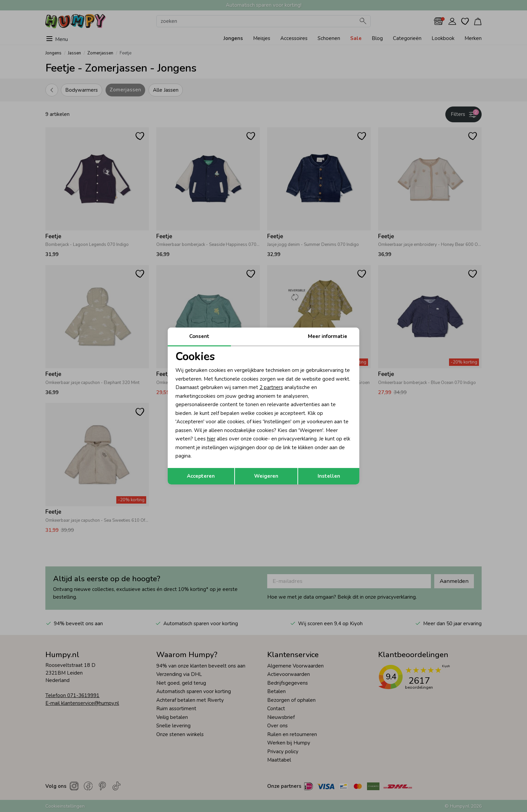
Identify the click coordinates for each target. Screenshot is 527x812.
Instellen (329, 476)
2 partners (271, 387)
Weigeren (266, 476)
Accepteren (201, 476)
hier (211, 439)
